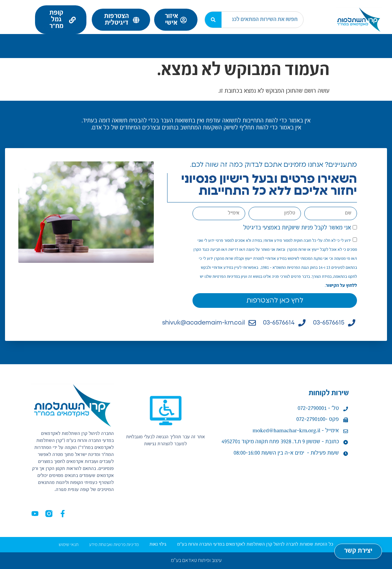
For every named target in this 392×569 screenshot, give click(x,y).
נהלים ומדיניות (32, 40)
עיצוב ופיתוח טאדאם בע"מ (196, 560)
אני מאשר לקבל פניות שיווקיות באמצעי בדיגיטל (297, 228)
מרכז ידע (84, 40)
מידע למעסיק (255, 40)
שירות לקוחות (135, 40)
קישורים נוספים (189, 46)
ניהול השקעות (197, 40)
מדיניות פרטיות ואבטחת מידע (114, 544)
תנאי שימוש (69, 544)
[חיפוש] (213, 20)
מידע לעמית (310, 40)
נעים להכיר (366, 40)
